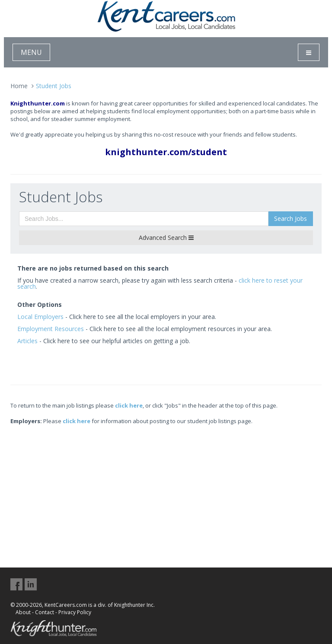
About (23, 612)
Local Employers (40, 317)
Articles (27, 341)
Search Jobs (290, 218)
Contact (45, 612)
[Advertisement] (166, 485)
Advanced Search (166, 238)
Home (19, 86)
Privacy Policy (75, 612)
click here (129, 405)
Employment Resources (51, 329)
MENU (31, 52)
